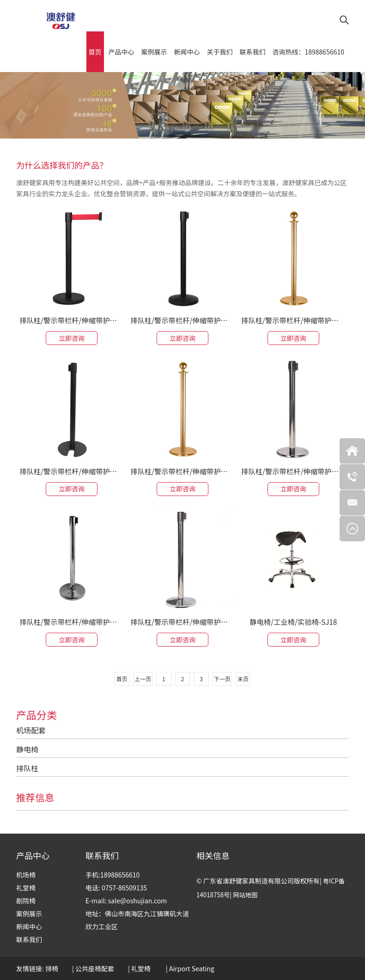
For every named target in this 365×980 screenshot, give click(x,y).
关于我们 (220, 49)
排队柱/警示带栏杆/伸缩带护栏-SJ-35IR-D (182, 469)
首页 (95, 49)
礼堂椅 (26, 888)
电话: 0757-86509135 (116, 888)
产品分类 (36, 714)
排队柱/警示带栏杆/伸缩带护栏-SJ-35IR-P (293, 318)
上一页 (141, 678)
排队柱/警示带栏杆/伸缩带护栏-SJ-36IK (72, 469)
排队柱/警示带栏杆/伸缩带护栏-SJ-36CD (182, 318)
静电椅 (27, 748)
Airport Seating (192, 968)
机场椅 (26, 875)
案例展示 (154, 49)
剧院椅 (26, 901)
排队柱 (27, 767)
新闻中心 (187, 49)
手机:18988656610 (113, 875)
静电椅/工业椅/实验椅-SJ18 (293, 620)
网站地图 (248, 895)
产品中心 (122, 49)
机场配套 (31, 729)
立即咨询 (72, 336)
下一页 (224, 678)
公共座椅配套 (95, 968)
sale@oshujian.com (137, 901)
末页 (245, 678)
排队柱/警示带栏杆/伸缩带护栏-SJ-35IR (293, 469)
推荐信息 (36, 796)
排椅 (52, 968)
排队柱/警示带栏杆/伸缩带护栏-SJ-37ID (182, 620)
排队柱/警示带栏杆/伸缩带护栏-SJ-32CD (72, 620)
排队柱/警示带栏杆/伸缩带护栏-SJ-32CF (72, 318)
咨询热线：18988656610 (308, 49)
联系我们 (253, 49)
